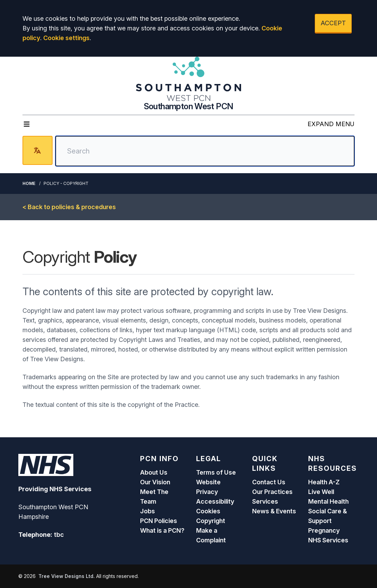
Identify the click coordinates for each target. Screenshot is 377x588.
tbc (59, 535)
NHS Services (328, 540)
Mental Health (328, 501)
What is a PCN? (162, 530)
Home (29, 183)
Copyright (211, 521)
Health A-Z (324, 482)
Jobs (148, 511)
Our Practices (272, 492)
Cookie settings (66, 38)
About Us (154, 472)
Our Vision (155, 482)
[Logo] (188, 79)
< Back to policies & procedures (69, 207)
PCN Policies (159, 521)
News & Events (274, 511)
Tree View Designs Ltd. (67, 576)
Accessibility (215, 501)
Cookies (208, 511)
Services (265, 501)
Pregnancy (324, 530)
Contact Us (269, 482)
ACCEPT (333, 23)
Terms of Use (216, 472)
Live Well (321, 492)
